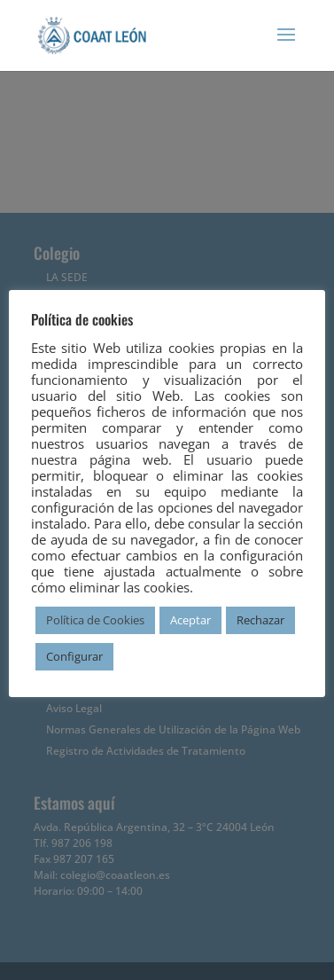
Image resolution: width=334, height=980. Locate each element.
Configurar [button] (74, 656)
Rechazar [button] (260, 620)
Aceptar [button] (190, 620)
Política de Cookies (95, 620)
